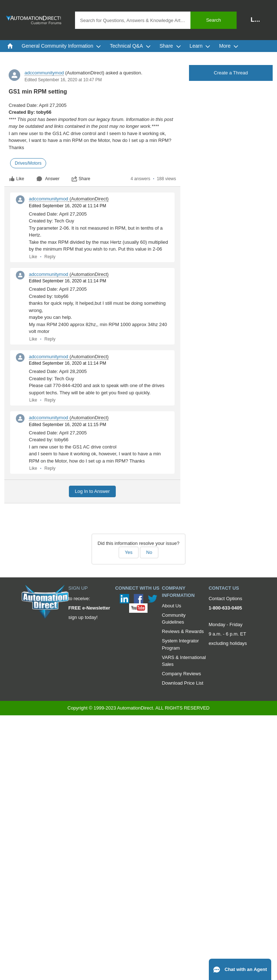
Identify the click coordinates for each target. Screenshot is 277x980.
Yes (129, 552)
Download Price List (183, 683)
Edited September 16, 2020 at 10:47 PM (63, 80)
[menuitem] (10, 46)
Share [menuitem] (170, 46)
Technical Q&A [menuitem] (130, 46)
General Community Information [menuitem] (61, 46)
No (149, 552)
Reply (50, 257)
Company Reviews (181, 674)
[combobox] (156, 20)
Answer (48, 179)
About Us (172, 606)
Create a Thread (231, 73)
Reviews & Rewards (183, 631)
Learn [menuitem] (200, 46)
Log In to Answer (93, 491)
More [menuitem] (229, 46)
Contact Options (225, 599)
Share (81, 179)
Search (213, 20)
